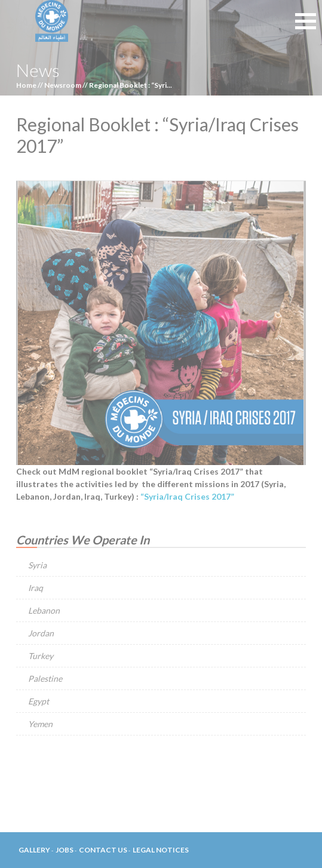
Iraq (36, 588)
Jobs (65, 850)
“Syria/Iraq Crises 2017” (187, 496)
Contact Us (103, 850)
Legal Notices (161, 850)
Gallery (34, 850)
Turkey (41, 656)
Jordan (41, 633)
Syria (37, 565)
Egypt (39, 701)
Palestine (45, 678)
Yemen (40, 724)
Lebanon (44, 610)
